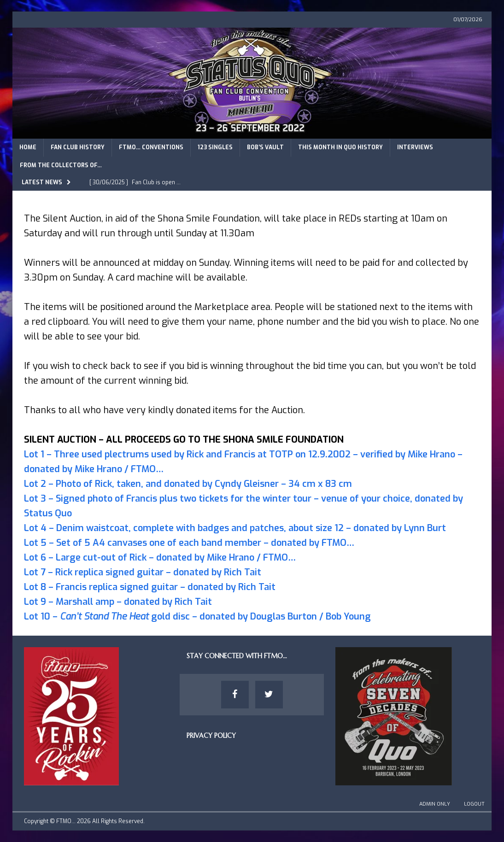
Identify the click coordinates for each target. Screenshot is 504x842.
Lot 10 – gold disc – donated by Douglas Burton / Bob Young (197, 617)
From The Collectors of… (61, 165)
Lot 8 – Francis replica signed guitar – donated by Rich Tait (150, 587)
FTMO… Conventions (151, 147)
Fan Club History (78, 147)
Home (28, 147)
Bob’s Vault (265, 147)
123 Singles (215, 147)
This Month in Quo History (340, 147)
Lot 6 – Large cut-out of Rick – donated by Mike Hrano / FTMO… (160, 558)
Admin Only (435, 804)
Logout (474, 804)
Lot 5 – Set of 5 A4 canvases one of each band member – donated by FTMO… (189, 543)
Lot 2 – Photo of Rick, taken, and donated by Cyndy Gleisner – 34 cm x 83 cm (188, 484)
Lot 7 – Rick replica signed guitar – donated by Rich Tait (143, 572)
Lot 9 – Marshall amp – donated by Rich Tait (118, 602)
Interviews (415, 147)
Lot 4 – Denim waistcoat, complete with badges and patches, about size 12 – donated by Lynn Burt (235, 528)
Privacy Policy (211, 736)
